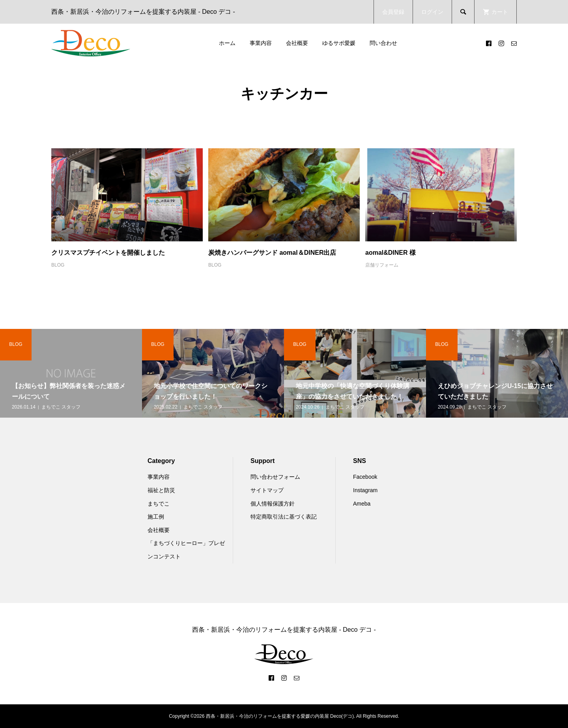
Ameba (362, 504)
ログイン (432, 12)
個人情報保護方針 (273, 504)
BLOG (58, 265)
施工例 (156, 517)
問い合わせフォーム (275, 477)
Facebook (365, 477)
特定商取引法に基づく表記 (284, 517)
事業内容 (261, 43)
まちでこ (159, 504)
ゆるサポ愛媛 (339, 43)
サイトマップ (267, 490)
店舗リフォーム (382, 265)
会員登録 (393, 12)
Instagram (365, 490)
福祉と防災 (161, 490)
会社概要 (297, 43)
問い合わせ (383, 43)
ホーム (227, 43)
